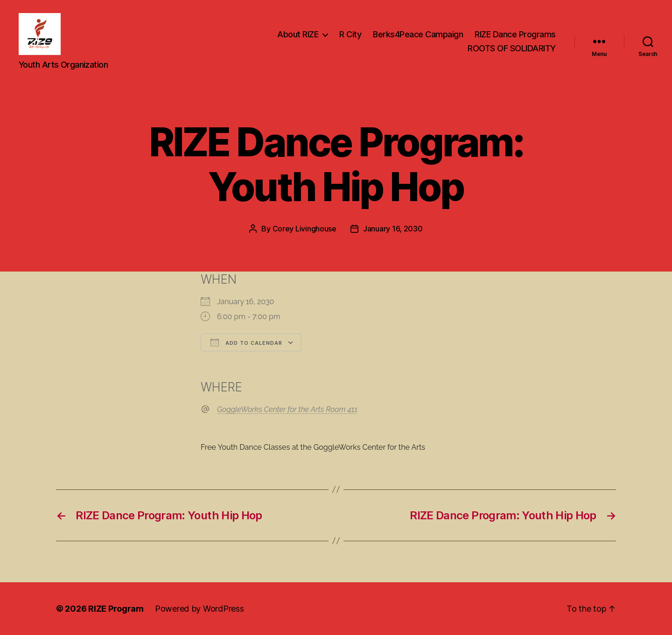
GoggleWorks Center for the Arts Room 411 (287, 409)
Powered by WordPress (199, 609)
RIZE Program (116, 609)
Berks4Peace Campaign (418, 34)
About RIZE (298, 34)
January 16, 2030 (393, 229)
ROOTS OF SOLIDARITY (512, 48)
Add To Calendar (246, 342)
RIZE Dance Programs (515, 34)
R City (350, 34)
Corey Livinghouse (304, 229)
